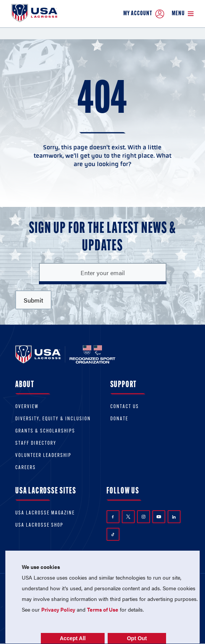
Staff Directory (36, 443)
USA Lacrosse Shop (39, 525)
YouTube (159, 517)
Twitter (128, 517)
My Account (144, 14)
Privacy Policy (58, 609)
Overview (27, 407)
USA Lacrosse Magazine (45, 513)
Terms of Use (103, 609)
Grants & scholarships (45, 431)
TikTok (113, 534)
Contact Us (125, 407)
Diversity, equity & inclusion (53, 419)
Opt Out (137, 638)
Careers (26, 468)
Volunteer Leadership (43, 456)
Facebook (113, 517)
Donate (119, 419)
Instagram (144, 517)
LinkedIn (174, 517)
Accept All (73, 638)
